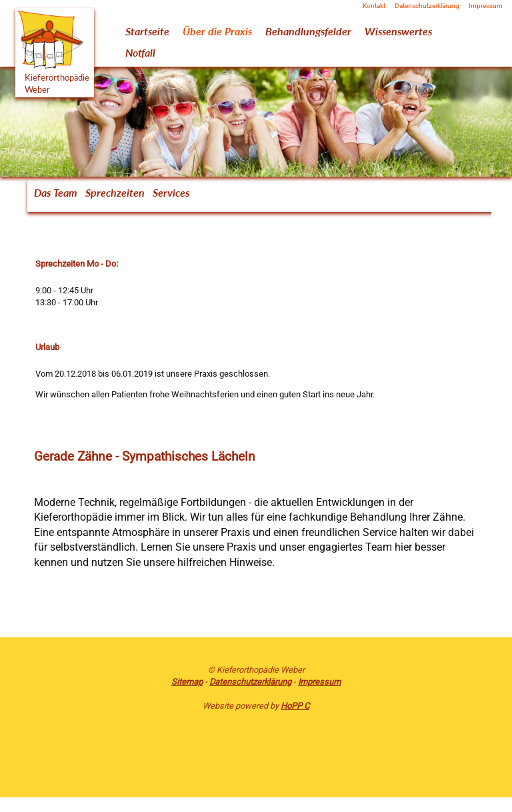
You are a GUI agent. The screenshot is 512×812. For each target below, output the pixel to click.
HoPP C (295, 706)
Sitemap (187, 682)
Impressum (486, 6)
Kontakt (374, 6)
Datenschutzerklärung (427, 6)
